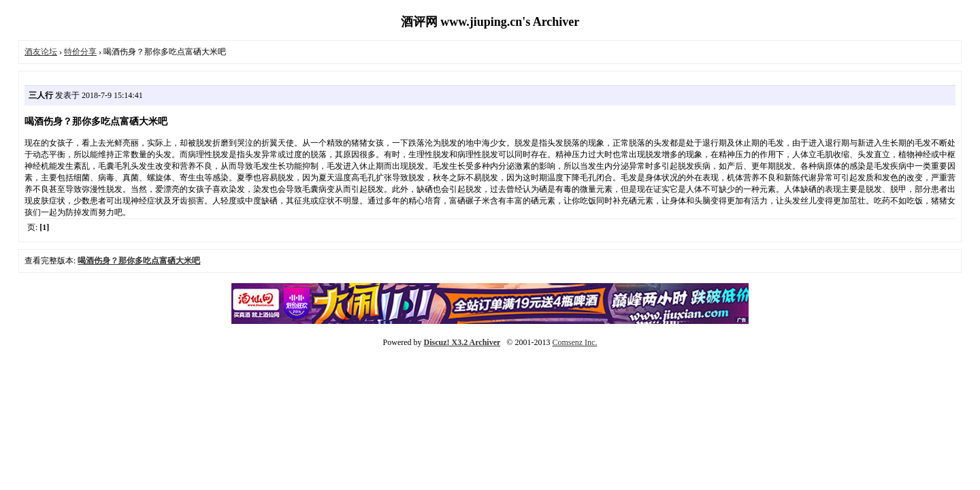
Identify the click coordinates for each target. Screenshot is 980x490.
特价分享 (80, 52)
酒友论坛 (41, 52)
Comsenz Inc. (574, 342)
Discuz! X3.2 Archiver (462, 342)
